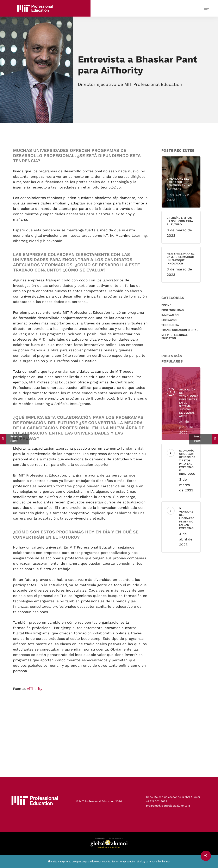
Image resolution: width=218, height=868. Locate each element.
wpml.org (80, 862)
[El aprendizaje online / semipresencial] (14, 439)
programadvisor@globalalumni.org (168, 806)
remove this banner (159, 862)
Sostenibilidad (175, 310)
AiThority (35, 694)
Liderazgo (172, 320)
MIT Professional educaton (177, 337)
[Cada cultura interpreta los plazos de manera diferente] (204, 439)
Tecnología (173, 325)
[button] (207, 8)
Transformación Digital (182, 330)
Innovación (173, 315)
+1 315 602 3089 (157, 801)
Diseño (169, 305)
